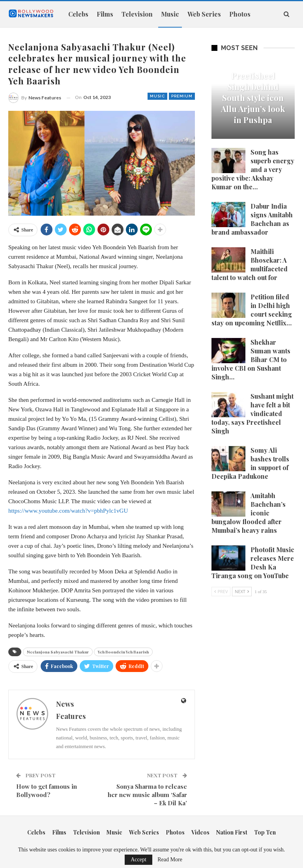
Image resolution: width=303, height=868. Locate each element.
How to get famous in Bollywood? (47, 791)
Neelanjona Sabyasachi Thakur (58, 652)
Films (105, 14)
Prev (221, 591)
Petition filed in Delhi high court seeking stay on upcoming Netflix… (252, 310)
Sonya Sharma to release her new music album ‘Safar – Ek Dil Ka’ (147, 795)
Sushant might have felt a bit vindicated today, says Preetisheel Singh (252, 413)
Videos (200, 832)
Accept (138, 860)
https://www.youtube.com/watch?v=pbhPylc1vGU (68, 511)
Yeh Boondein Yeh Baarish (123, 652)
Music (170, 14)
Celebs (78, 14)
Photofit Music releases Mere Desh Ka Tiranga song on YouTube (253, 563)
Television (137, 14)
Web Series (204, 14)
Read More (170, 860)
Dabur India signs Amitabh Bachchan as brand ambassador (252, 219)
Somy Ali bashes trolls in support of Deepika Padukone (250, 463)
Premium (182, 96)
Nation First (232, 832)
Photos (175, 832)
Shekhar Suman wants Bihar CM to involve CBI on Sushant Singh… (251, 359)
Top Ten (265, 832)
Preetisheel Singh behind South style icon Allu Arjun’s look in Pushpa (253, 98)
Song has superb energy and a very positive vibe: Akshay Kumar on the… (253, 169)
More (238, 14)
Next (242, 591)
